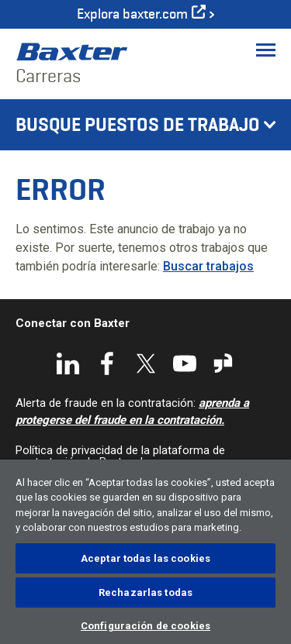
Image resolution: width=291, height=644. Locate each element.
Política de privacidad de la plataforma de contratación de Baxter (120, 456)
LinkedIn (68, 363)
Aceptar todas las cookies (145, 558)
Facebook (107, 363)
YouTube (185, 363)
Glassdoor (223, 363)
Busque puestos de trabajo (138, 125)
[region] (145, 552)
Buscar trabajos (208, 266)
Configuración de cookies (145, 626)
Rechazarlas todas (145, 592)
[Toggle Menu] (266, 50)
